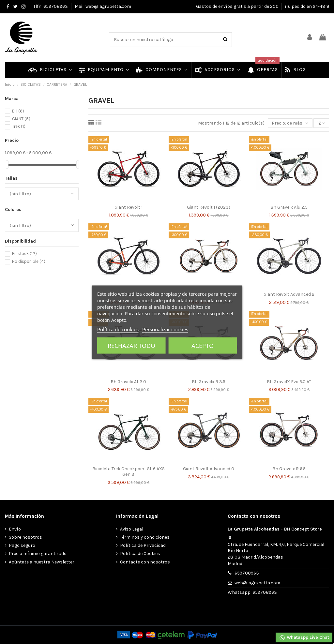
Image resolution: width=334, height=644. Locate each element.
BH (18, 111)
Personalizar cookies (165, 329)
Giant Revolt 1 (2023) (209, 207)
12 (321, 123)
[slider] (7, 165)
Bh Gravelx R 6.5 (289, 469)
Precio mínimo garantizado (38, 554)
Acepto (203, 345)
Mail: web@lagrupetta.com (103, 6)
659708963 (247, 573)
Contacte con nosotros (145, 562)
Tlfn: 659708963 (51, 6)
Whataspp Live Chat (304, 638)
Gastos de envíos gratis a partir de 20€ (238, 6)
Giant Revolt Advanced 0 (209, 469)
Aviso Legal (132, 529)
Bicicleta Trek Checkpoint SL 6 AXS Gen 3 (129, 472)
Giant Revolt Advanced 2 (289, 294)
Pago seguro (22, 545)
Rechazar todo (131, 345)
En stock (24, 254)
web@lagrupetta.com (257, 583)
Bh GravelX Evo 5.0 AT (289, 382)
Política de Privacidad (143, 545)
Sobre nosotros (25, 537)
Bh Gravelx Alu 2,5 (289, 207)
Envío (15, 529)
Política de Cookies (140, 554)
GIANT (21, 119)
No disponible (29, 261)
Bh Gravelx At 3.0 (128, 382)
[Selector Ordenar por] (290, 123)
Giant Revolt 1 (129, 207)
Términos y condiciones (145, 537)
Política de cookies (118, 329)
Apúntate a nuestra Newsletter (42, 562)
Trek (19, 126)
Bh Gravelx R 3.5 (209, 382)
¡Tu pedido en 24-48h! (307, 6)
